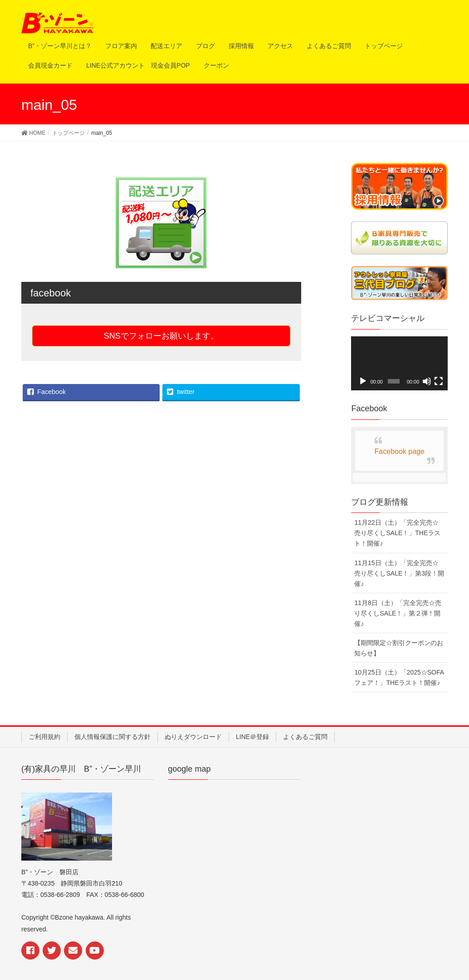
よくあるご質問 (305, 737)
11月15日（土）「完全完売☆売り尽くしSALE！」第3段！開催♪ (399, 573)
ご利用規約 (44, 737)
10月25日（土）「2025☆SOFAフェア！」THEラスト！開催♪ (399, 677)
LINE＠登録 (252, 737)
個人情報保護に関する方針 (112, 737)
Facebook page (400, 451)
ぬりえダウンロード (193, 737)
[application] (399, 364)
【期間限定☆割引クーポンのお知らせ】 (399, 648)
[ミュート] (427, 381)
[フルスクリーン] (439, 381)
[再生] (363, 381)
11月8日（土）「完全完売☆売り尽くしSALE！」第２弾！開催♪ (398, 613)
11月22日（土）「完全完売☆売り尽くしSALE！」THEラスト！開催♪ (397, 533)
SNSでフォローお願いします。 (161, 336)
